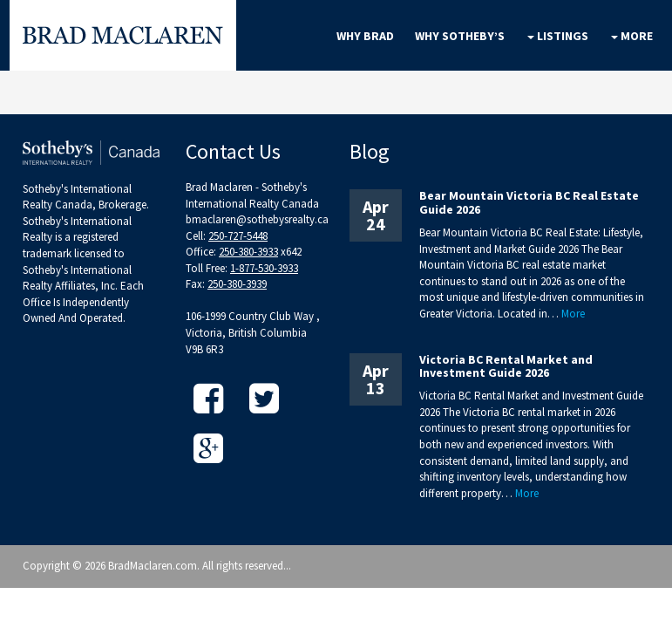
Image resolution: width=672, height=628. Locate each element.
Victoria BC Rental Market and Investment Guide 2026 (506, 366)
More (573, 314)
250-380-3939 (237, 284)
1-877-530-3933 (264, 268)
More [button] (632, 36)
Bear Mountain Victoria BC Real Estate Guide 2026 (529, 202)
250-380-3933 (248, 252)
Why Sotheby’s (460, 36)
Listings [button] (558, 36)
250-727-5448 (238, 236)
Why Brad (365, 36)
